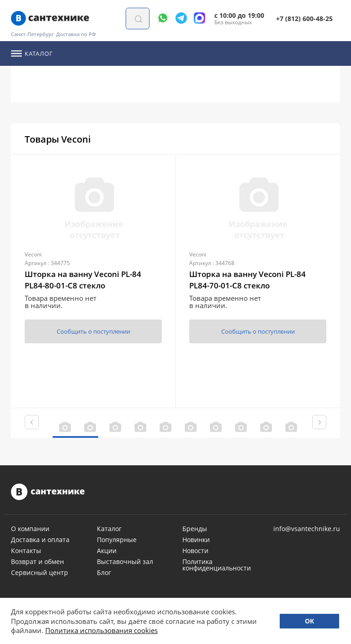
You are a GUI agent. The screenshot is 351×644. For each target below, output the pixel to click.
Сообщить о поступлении (93, 331)
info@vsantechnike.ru (307, 529)
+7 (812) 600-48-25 (304, 19)
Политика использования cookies (101, 630)
